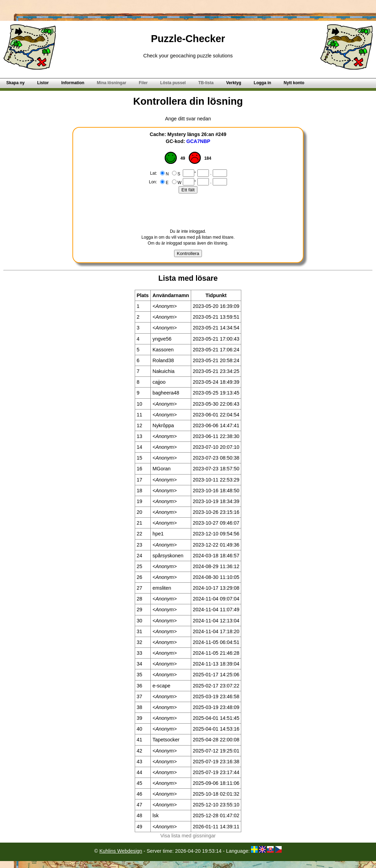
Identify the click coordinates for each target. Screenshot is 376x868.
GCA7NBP (198, 141)
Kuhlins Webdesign (121, 851)
